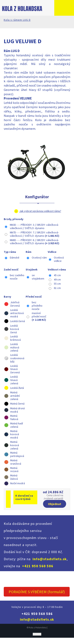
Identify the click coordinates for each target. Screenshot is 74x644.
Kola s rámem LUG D (17, 20)
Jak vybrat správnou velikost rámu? (40, 211)
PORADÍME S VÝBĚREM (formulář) (37, 592)
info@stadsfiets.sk (50, 559)
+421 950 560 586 (38, 566)
